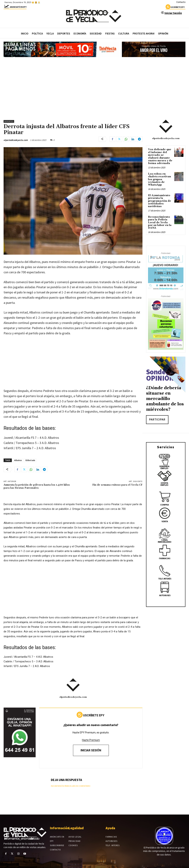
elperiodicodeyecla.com (16, 140)
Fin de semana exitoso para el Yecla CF (117, 485)
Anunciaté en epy (15, 8)
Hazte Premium (91, 740)
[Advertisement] (94, 87)
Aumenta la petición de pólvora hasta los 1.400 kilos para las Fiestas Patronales (37, 486)
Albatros (18, 460)
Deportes (9, 121)
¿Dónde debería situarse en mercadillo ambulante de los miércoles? (165, 399)
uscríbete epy (175, 8)
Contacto (181, 2)
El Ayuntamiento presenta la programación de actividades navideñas (160, 201)
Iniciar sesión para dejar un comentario (71, 786)
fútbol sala (30, 460)
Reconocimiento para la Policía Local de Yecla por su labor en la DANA (160, 223)
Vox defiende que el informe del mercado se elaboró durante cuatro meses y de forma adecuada (160, 156)
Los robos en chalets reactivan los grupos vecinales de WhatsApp (159, 179)
